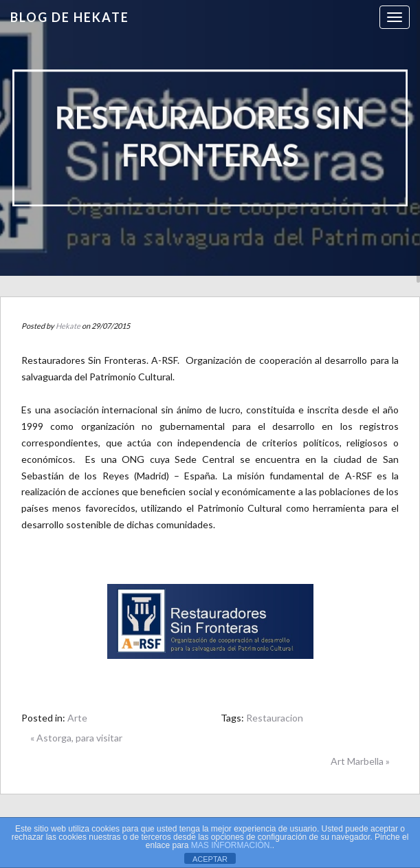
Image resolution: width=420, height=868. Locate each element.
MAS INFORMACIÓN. (232, 845)
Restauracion (275, 718)
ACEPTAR (210, 859)
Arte (77, 718)
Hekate (68, 326)
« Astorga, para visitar (76, 738)
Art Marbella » (360, 761)
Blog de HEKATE (70, 17)
